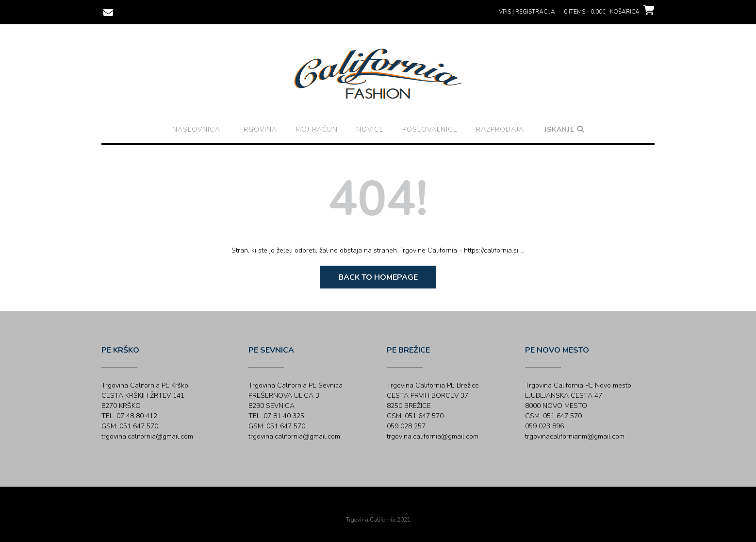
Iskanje (564, 129)
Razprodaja (500, 129)
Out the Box (392, 507)
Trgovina (258, 129)
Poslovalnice (430, 129)
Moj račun (317, 129)
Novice (370, 129)
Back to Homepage (378, 277)
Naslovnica (196, 129)
